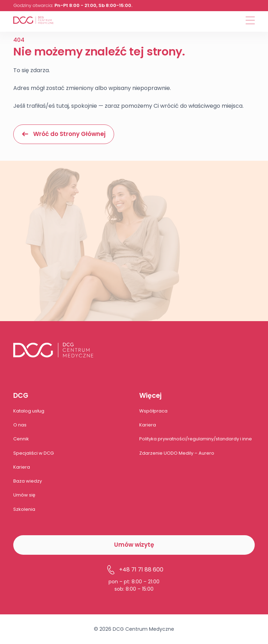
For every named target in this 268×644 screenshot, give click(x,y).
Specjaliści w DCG (33, 453)
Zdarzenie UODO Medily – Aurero (177, 453)
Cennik (21, 439)
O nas (20, 425)
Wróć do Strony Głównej (64, 134)
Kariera (22, 467)
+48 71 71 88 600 (134, 570)
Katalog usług (29, 411)
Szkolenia (24, 509)
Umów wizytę (134, 545)
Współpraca (153, 411)
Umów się (24, 495)
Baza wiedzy (28, 481)
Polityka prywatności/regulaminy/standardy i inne (196, 439)
